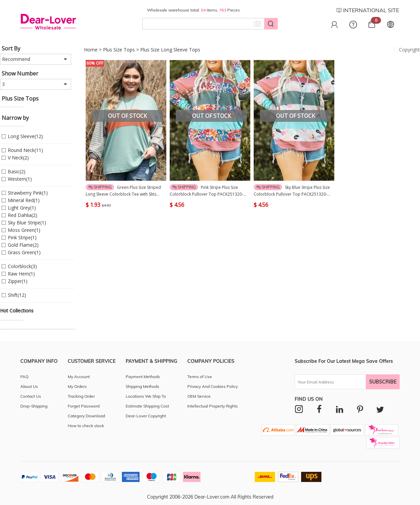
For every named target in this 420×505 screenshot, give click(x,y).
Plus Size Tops (119, 50)
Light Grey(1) (22, 208)
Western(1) (20, 179)
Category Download (86, 416)
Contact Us (31, 396)
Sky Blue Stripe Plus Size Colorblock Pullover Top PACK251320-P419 (292, 191)
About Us (29, 386)
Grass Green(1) (24, 252)
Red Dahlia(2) (23, 215)
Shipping (100, 187)
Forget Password (84, 406)
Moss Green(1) (24, 230)
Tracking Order (81, 396)
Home (91, 50)
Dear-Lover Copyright (146, 416)
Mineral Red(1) (24, 200)
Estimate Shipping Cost (147, 406)
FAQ (24, 377)
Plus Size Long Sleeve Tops (170, 50)
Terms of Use (200, 377)
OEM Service (199, 396)
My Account (79, 377)
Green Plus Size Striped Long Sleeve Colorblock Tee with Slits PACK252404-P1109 (123, 191)
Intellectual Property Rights (213, 406)
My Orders (77, 386)
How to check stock (86, 426)
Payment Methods (143, 377)
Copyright (406, 50)
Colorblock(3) (22, 266)
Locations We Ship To (146, 396)
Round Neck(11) (25, 150)
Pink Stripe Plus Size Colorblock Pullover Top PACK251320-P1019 (206, 191)
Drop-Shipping (34, 406)
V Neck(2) (18, 158)
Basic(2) (17, 171)
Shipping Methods (142, 386)
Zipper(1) (18, 281)
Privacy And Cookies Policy (213, 386)
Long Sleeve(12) (25, 136)
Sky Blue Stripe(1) (27, 223)
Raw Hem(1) (21, 274)
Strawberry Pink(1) (28, 193)
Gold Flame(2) (23, 245)
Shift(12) (17, 295)
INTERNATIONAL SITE (368, 10)
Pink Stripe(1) (22, 237)
